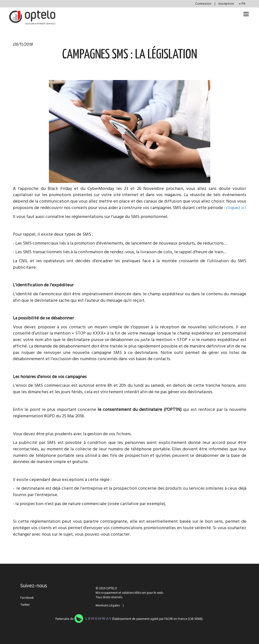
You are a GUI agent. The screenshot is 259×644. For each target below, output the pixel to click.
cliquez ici (236, 208)
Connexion (204, 4)
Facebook (27, 598)
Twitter (25, 605)
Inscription (226, 4)
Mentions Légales (108, 605)
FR (242, 4)
